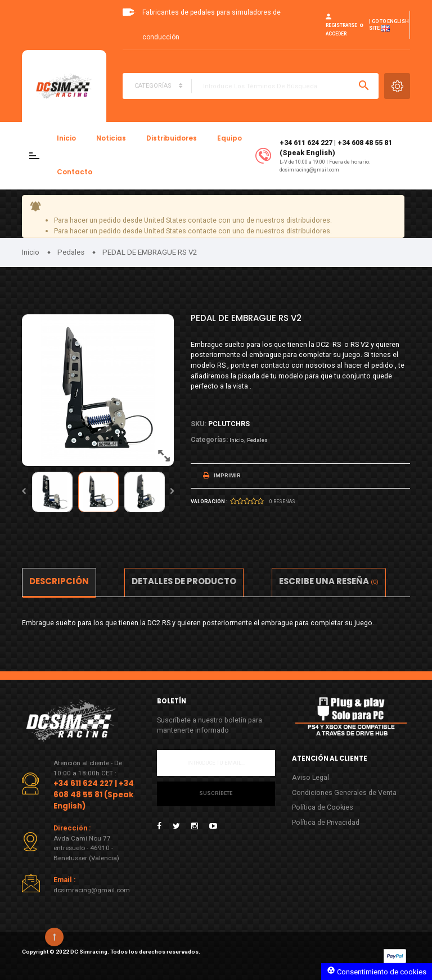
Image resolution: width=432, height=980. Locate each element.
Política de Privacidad (326, 822)
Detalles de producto (184, 581)
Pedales (257, 440)
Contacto (75, 172)
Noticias (111, 138)
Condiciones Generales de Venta (344, 792)
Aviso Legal (310, 777)
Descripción (59, 581)
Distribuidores (172, 138)
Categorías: (209, 440)
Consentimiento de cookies (377, 971)
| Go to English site (389, 25)
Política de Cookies (323, 807)
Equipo (229, 138)
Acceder (336, 34)
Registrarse (341, 25)
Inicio (66, 138)
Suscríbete (216, 793)
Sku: (199, 424)
